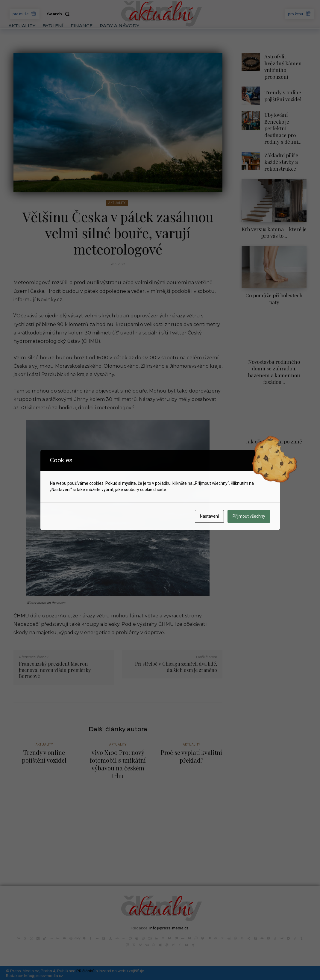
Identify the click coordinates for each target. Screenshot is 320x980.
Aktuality (117, 203)
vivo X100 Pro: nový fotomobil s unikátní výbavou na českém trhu (118, 764)
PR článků (85, 971)
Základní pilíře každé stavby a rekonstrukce (279, 141)
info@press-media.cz (169, 928)
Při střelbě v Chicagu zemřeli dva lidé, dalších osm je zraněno (176, 667)
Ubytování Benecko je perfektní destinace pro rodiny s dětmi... (285, 114)
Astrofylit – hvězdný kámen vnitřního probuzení (285, 62)
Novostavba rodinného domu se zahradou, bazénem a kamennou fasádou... (274, 338)
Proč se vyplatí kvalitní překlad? (192, 757)
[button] (60, 14)
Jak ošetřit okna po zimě (274, 403)
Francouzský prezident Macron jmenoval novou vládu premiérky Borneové (55, 670)
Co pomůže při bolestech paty (274, 274)
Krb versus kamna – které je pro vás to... (274, 212)
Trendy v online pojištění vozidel (281, 87)
